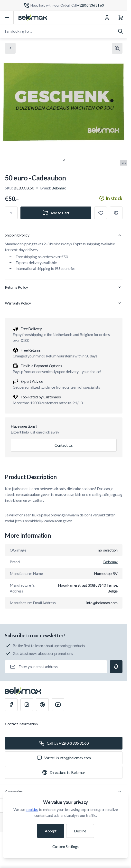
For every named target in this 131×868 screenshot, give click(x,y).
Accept (51, 831)
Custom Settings (65, 846)
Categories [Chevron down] (64, 792)
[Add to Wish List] (101, 213)
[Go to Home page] (33, 18)
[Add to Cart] (56, 213)
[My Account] (107, 18)
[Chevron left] (10, 48)
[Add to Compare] (116, 213)
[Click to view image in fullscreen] (117, 48)
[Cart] (121, 18)
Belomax (59, 188)
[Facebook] (11, 705)
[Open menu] (7, 18)
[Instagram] (27, 705)
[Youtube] (58, 705)
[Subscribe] (116, 667)
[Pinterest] (42, 705)
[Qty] (11, 213)
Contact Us (64, 445)
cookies (32, 809)
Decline (80, 831)
